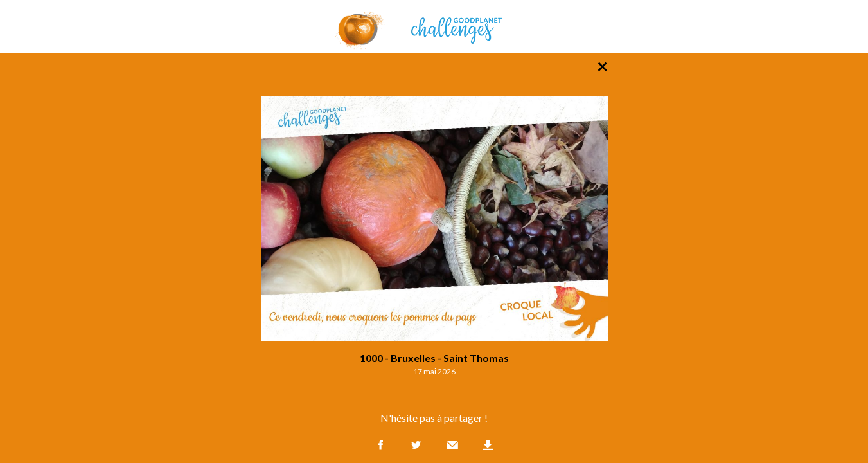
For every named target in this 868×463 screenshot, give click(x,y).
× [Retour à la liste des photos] (602, 66)
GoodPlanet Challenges (434, 27)
